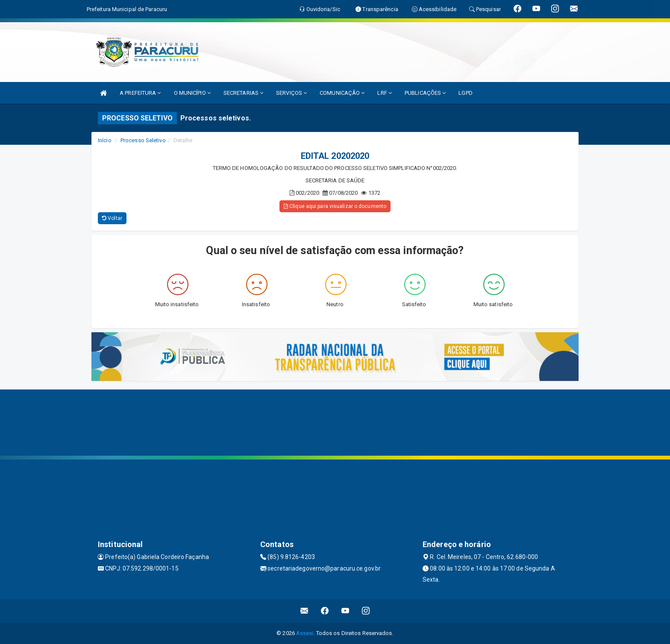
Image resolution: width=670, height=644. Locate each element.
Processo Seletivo (143, 140)
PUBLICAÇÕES (425, 93)
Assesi (305, 633)
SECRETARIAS (243, 93)
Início (105, 140)
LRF (385, 93)
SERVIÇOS (291, 93)
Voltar (112, 218)
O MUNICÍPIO (192, 93)
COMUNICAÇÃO (342, 93)
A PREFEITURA (140, 93)
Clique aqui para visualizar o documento (335, 206)
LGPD (465, 93)
